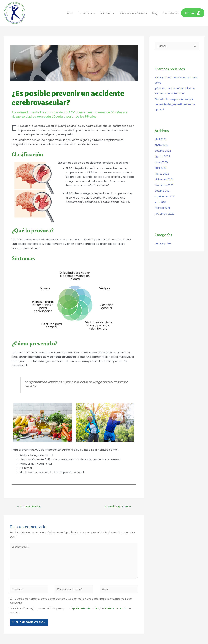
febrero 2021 (162, 202)
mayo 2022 (162, 158)
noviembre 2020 (165, 208)
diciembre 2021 (164, 175)
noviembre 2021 (164, 180)
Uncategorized (164, 238)
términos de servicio (117, 608)
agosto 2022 (162, 152)
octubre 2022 (163, 147)
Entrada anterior (29, 504)
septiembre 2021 (165, 191)
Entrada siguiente (118, 504)
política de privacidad (86, 608)
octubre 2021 (163, 186)
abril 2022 (161, 164)
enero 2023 (162, 141)
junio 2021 (161, 197)
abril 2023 (161, 136)
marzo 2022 (162, 169)
